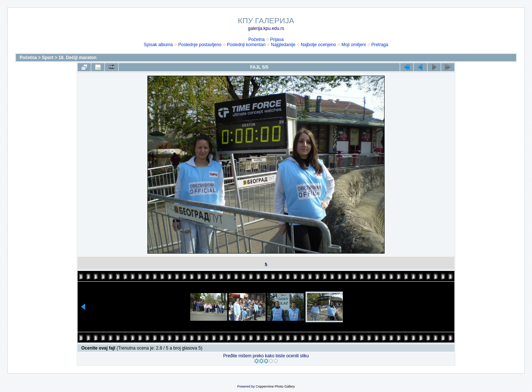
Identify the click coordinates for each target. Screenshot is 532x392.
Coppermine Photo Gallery (275, 386)
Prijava (277, 39)
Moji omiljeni (354, 45)
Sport (47, 58)
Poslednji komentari (246, 45)
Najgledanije (283, 45)
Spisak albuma (158, 45)
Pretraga (380, 45)
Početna (256, 39)
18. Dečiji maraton (77, 58)
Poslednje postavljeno (200, 45)
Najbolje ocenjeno (318, 45)
